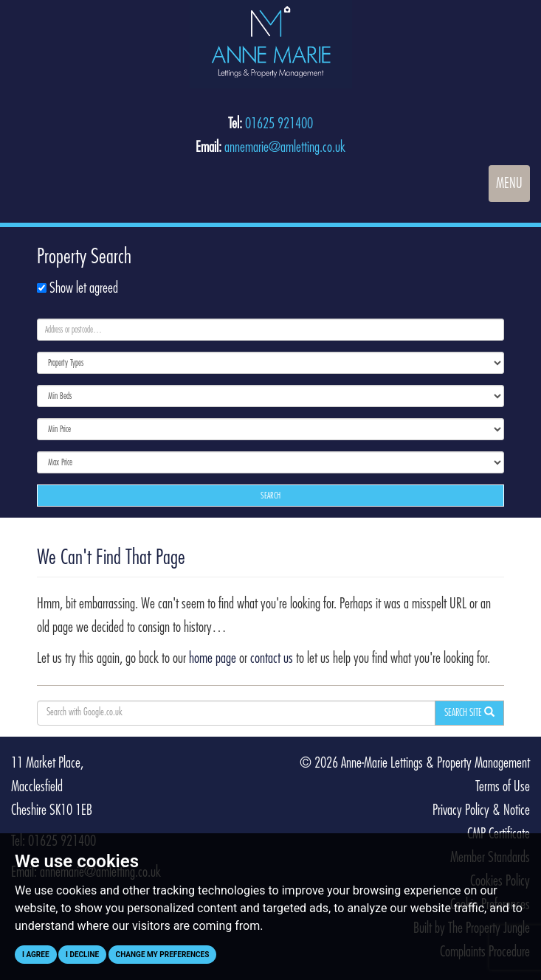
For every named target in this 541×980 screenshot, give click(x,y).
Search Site (469, 712)
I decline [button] (82, 955)
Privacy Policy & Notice (481, 810)
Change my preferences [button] (163, 955)
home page (213, 658)
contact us (272, 658)
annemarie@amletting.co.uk (285, 147)
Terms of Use (503, 787)
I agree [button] (36, 955)
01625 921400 (279, 124)
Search (270, 496)
